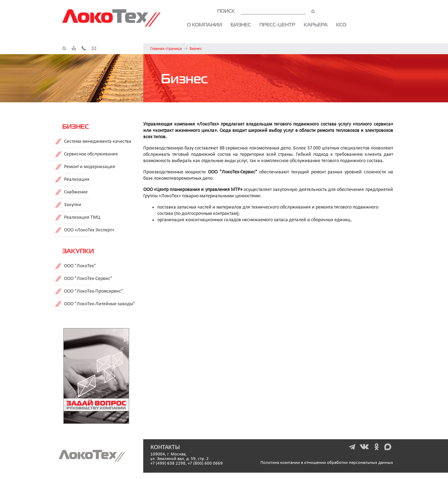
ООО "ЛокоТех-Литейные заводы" (100, 304)
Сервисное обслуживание (91, 154)
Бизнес (241, 25)
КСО (341, 25)
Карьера (316, 25)
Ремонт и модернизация (90, 167)
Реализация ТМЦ (82, 218)
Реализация (77, 180)
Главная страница (166, 49)
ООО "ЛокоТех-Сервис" (88, 279)
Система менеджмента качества (98, 142)
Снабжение (76, 192)
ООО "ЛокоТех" (80, 266)
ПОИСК (266, 11)
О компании (204, 25)
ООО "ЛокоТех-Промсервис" (94, 291)
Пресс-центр (277, 25)
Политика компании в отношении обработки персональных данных (327, 463)
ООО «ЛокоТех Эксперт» (89, 230)
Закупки (73, 205)
